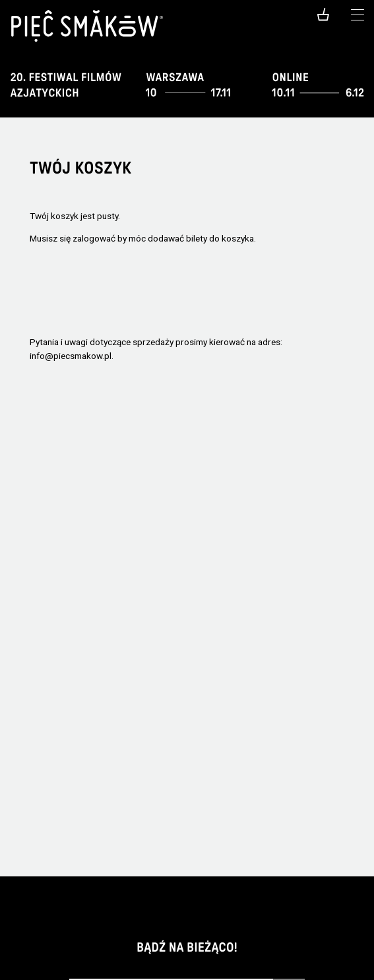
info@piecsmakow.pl (71, 356)
